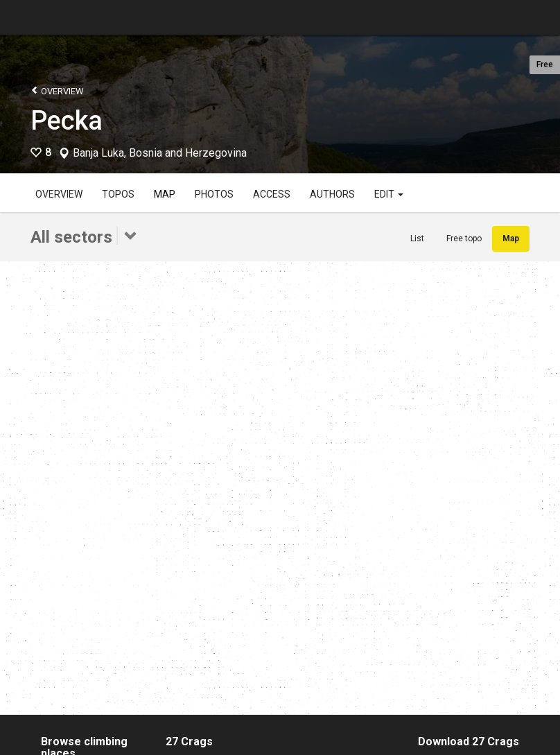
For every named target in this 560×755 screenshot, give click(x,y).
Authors (332, 194)
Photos (214, 194)
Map (165, 194)
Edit (389, 194)
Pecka (67, 121)
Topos (118, 194)
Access (272, 194)
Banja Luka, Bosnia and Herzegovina (160, 153)
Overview (57, 90)
